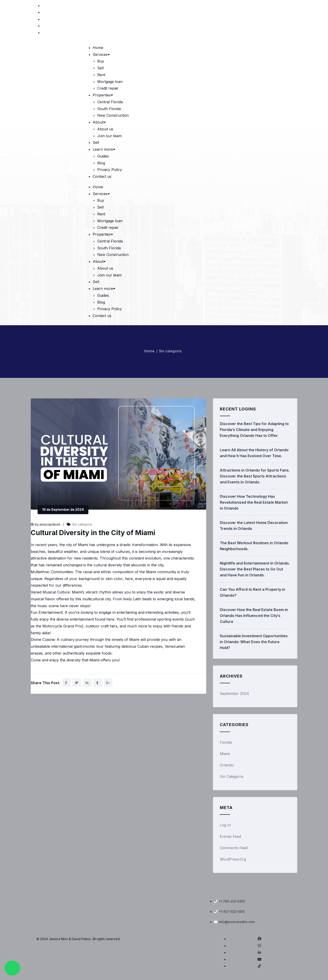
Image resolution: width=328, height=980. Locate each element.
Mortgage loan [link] (110, 82)
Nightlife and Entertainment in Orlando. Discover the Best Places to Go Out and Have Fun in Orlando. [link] (255, 569)
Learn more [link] (104, 149)
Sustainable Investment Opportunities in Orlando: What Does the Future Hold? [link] (254, 642)
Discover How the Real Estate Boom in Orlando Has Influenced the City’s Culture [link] (254, 616)
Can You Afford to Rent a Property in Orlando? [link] (252, 592)
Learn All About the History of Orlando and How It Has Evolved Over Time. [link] (254, 453)
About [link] (100, 122)
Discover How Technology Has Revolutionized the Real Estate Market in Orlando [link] (254, 502)
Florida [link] (226, 742)
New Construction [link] (113, 115)
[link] (288, 5)
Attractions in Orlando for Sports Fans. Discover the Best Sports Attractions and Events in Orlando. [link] (255, 476)
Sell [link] (100, 68)
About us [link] (105, 129)
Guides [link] (103, 156)
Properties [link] (103, 95)
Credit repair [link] (108, 88)
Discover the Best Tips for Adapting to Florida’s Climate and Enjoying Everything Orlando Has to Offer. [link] (254, 430)
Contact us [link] (102, 176)
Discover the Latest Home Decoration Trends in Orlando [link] (254, 526)
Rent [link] (101, 75)
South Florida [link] (109, 109)
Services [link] (102, 54)
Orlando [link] (227, 765)
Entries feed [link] (230, 836)
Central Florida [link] (110, 102)
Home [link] (98, 48)
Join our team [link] (109, 136)
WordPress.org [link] (233, 859)
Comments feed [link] (234, 848)
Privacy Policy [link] (110, 170)
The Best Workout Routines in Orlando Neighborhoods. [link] (254, 546)
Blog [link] (101, 163)
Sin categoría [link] (170, 351)
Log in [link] (225, 825)
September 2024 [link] (234, 694)
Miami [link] (225, 754)
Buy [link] (101, 61)
